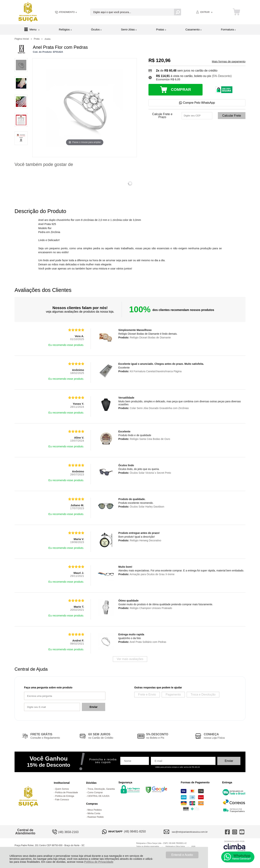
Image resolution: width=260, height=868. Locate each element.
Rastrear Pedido (96, 817)
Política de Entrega (65, 796)
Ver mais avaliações (130, 659)
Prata (37, 39)
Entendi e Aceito (182, 855)
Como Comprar (95, 793)
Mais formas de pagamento (229, 61)
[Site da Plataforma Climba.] (234, 846)
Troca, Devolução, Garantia (101, 789)
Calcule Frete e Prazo (162, 116)
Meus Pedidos (95, 810)
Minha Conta (94, 813)
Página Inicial (22, 39)
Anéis (48, 39)
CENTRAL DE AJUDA (98, 796)
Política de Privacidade (99, 862)
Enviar (94, 707)
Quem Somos (62, 789)
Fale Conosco (62, 800)
